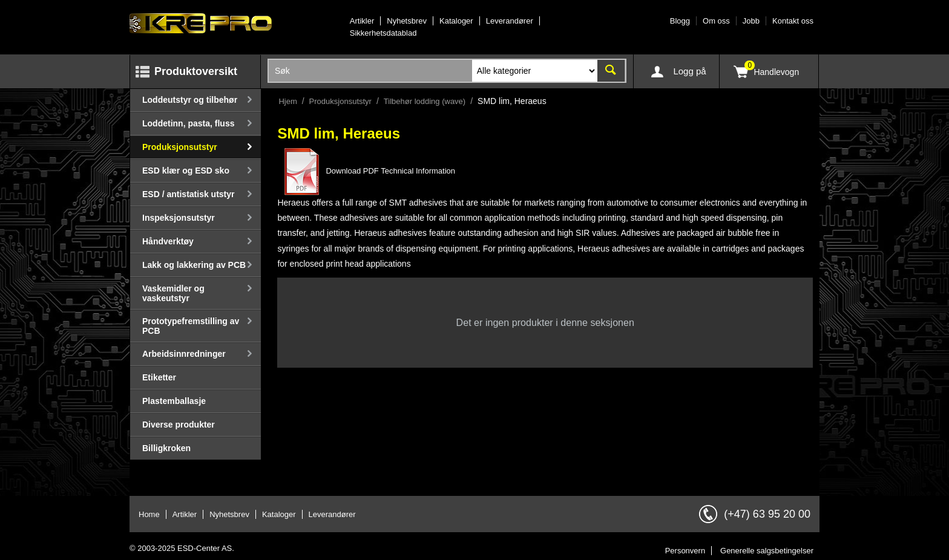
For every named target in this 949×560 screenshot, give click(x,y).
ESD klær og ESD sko (186, 171)
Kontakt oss (793, 21)
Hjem (287, 101)
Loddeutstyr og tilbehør (190, 100)
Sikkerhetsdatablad (383, 33)
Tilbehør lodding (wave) (425, 101)
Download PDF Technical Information (366, 171)
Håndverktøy (168, 241)
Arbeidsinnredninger (184, 354)
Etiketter (159, 377)
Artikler (362, 21)
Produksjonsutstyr (180, 147)
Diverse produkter (179, 425)
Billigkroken (166, 448)
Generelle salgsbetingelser (767, 551)
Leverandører (510, 21)
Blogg (680, 21)
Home (149, 514)
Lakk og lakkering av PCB (194, 265)
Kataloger (456, 21)
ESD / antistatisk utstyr (189, 194)
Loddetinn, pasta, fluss (188, 123)
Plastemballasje (174, 401)
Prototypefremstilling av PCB (191, 326)
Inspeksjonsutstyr (179, 218)
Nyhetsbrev (407, 21)
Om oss (716, 21)
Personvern (685, 551)
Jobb (751, 21)
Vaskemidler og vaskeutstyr (173, 293)
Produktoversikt (196, 71)
